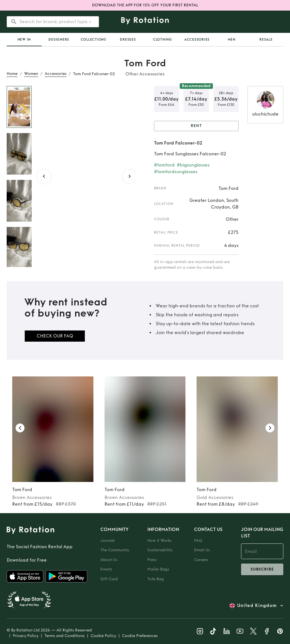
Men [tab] (232, 40)
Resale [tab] (266, 40)
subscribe (262, 569)
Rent (196, 126)
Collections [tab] (93, 40)
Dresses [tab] (128, 40)
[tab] (24, 40)
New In (24, 40)
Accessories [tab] (197, 40)
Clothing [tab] (163, 40)
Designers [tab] (59, 40)
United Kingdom (257, 606)
